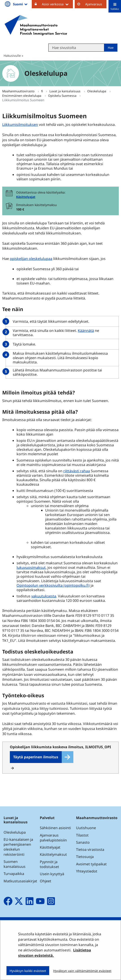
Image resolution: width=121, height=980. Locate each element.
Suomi (21, 4)
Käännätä (86, 331)
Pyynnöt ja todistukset (49, 864)
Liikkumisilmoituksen (21, 124)
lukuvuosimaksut (31, 567)
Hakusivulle (12, 56)
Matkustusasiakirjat (20, 881)
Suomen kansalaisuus (15, 864)
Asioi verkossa (57, 4)
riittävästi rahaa (77, 471)
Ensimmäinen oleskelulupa (22, 96)
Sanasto (83, 842)
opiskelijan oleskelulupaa (31, 259)
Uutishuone (86, 828)
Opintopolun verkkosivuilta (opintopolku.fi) (53, 585)
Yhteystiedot (87, 871)
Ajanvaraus (94, 4)
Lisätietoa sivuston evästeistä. (55, 953)
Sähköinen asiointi (55, 828)
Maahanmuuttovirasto (19, 91)
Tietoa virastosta (90, 849)
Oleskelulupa (97, 91)
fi (42, 91)
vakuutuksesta (44, 596)
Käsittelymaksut (53, 854)
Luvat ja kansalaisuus (65, 91)
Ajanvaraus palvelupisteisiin (53, 838)
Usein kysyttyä (52, 874)
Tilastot (82, 835)
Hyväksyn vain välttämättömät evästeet (82, 971)
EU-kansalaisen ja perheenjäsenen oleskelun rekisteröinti (18, 847)
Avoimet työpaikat (91, 864)
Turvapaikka (14, 874)
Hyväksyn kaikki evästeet (28, 971)
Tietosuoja (85, 857)
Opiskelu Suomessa (63, 96)
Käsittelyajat (26, 197)
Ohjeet (46, 881)
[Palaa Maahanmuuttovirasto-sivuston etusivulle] (36, 25)
